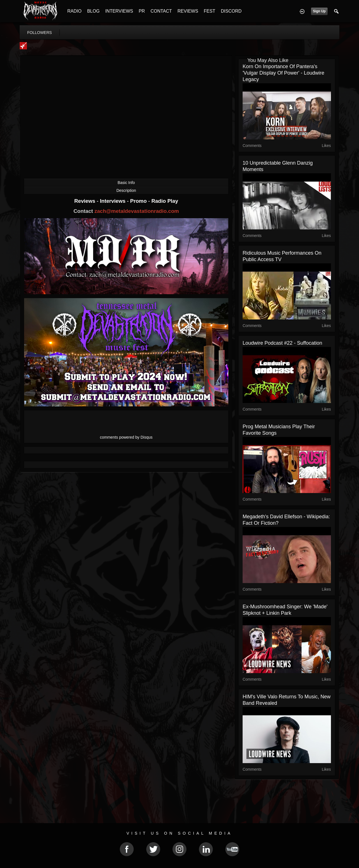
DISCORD (231, 11)
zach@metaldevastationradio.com (137, 211)
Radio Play (165, 201)
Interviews (113, 201)
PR (142, 11)
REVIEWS (188, 11)
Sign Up (319, 11)
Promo (139, 201)
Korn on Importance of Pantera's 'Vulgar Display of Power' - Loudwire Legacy (283, 73)
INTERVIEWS (119, 11)
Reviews (86, 201)
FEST (210, 11)
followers (40, 33)
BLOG (93, 11)
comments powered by (126, 437)
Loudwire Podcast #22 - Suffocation (282, 343)
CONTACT (161, 11)
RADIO (74, 11)
